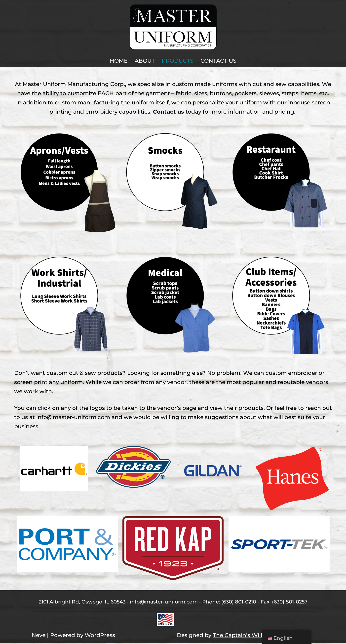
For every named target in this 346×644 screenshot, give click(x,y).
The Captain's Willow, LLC (248, 636)
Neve (38, 636)
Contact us (169, 112)
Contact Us (218, 61)
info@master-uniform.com (73, 418)
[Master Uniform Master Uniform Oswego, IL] (173, 27)
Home (119, 61)
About (145, 61)
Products (178, 61)
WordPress (100, 636)
